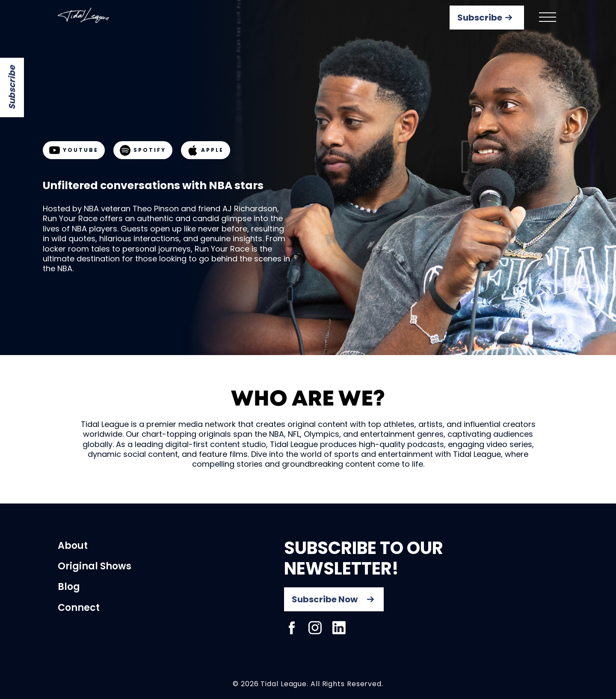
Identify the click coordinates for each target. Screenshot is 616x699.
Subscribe (12, 87)
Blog (69, 587)
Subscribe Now (325, 599)
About (73, 546)
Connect (79, 608)
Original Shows (95, 566)
